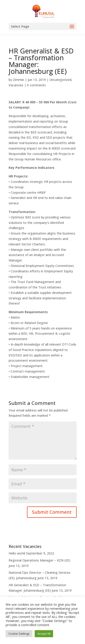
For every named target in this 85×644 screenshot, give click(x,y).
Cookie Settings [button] (19, 634)
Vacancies (16, 85)
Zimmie (18, 80)
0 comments (36, 85)
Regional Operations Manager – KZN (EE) (39, 560)
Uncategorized (60, 80)
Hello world (17, 553)
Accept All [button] (44, 634)
